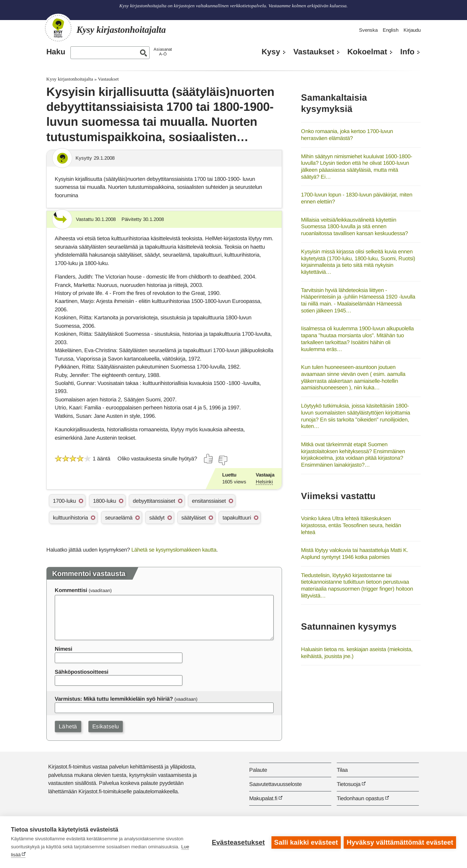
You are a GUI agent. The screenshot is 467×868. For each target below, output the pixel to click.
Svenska (368, 30)
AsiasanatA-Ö (163, 52)
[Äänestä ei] (223, 460)
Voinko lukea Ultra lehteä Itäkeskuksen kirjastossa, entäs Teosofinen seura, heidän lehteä (351, 525)
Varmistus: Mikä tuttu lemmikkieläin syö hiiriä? (114, 699)
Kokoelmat (367, 52)
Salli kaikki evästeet (306, 842)
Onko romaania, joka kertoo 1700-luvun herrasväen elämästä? (347, 135)
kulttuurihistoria (70, 517)
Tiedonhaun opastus (360, 798)
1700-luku (64, 501)
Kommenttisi (71, 590)
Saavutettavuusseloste (275, 784)
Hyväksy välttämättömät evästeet (400, 842)
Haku (56, 52)
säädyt (157, 517)
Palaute (258, 770)
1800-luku (105, 501)
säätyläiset (194, 517)
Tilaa (342, 770)
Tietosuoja (349, 784)
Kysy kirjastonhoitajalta (70, 79)
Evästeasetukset (238, 842)
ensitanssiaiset (209, 501)
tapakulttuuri (237, 517)
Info (407, 52)
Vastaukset (314, 52)
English (391, 30)
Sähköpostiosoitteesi (82, 672)
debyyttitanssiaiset (154, 501)
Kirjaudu (412, 30)
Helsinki (264, 482)
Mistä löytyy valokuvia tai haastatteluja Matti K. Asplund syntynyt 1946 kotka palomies (355, 553)
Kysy (271, 52)
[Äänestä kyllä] (209, 459)
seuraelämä (119, 517)
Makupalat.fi (263, 798)
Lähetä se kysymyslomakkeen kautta (174, 550)
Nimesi (63, 649)
